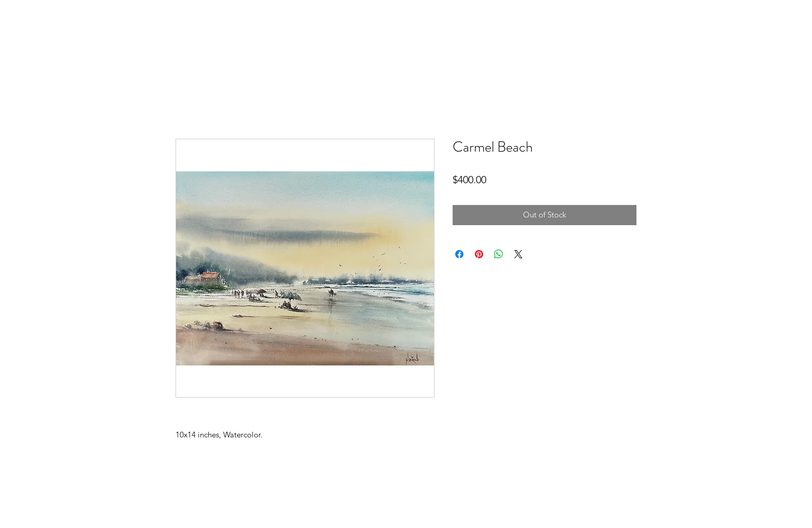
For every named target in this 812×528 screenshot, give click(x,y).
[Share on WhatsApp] (499, 254)
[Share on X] (518, 254)
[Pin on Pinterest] (479, 254)
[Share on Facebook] (459, 254)
